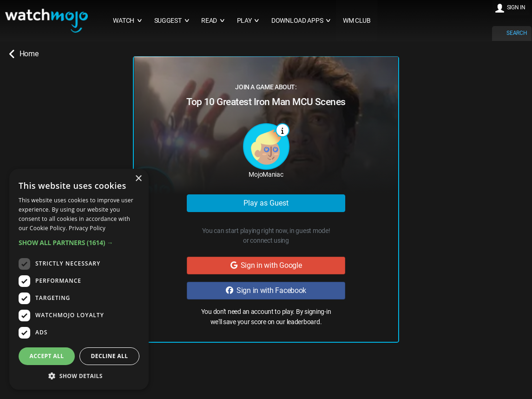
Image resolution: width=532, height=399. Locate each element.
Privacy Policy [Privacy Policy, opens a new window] (87, 228)
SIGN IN (516, 7)
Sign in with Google (266, 265)
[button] (79, 243)
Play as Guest (266, 203)
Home (24, 54)
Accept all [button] (47, 356)
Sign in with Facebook (266, 290)
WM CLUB (357, 21)
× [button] (138, 179)
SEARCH (517, 33)
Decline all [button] (110, 356)
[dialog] (79, 279)
